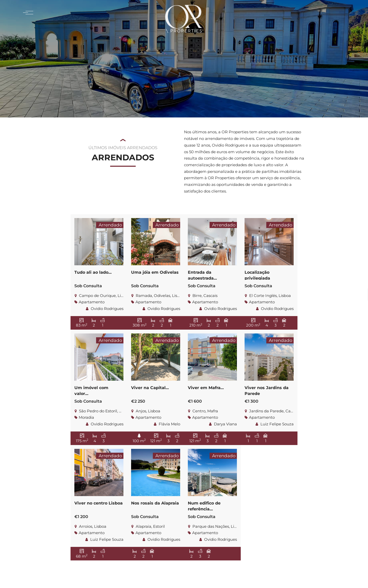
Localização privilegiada (257, 274)
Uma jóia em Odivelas (155, 272)
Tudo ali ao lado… (93, 272)
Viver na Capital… (150, 387)
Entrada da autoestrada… (202, 274)
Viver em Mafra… (206, 387)
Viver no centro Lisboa (99, 503)
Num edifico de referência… (204, 505)
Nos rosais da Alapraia (155, 503)
